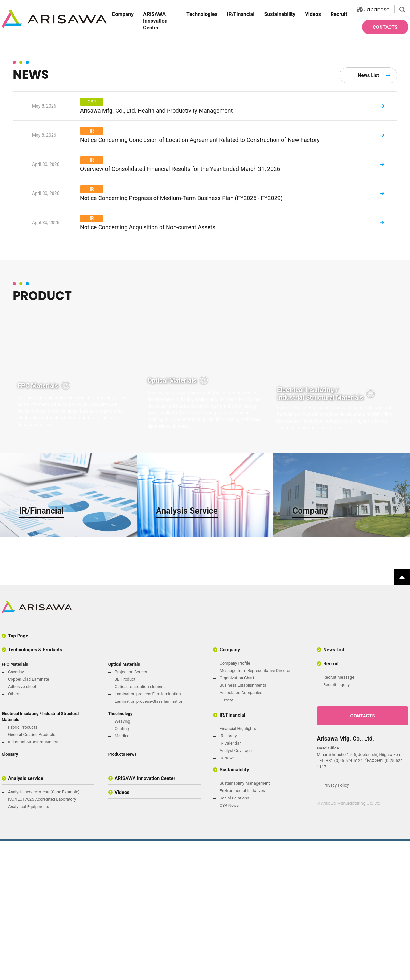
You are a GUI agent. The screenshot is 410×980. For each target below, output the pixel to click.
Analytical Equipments (29, 946)
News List (368, 218)
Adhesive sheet (22, 826)
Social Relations (234, 937)
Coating (122, 868)
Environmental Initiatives (242, 930)
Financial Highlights (238, 868)
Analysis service (26, 918)
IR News (227, 897)
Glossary (10, 893)
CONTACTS (385, 27)
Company (123, 14)
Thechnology (120, 853)
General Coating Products (32, 874)
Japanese (373, 9)
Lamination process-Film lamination (148, 833)
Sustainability (280, 14)
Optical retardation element (140, 826)
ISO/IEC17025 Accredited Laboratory (42, 939)
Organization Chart (237, 817)
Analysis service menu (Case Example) (44, 931)
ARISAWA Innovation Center (155, 21)
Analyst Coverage (236, 890)
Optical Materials (124, 803)
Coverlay (16, 811)
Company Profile (235, 802)
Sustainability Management (245, 923)
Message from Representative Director (255, 810)
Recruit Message (339, 817)
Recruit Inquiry (336, 824)
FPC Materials (15, 803)
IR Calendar (230, 883)
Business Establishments (243, 825)
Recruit (339, 14)
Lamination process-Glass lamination (149, 841)
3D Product (125, 818)
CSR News (229, 945)
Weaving (123, 860)
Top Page (18, 775)
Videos (313, 14)
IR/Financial (241, 14)
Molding (122, 875)
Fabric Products (23, 867)
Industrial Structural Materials (35, 881)
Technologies (202, 14)
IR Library (228, 875)
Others (14, 833)
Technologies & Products (35, 789)
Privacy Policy (336, 924)
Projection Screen (131, 811)
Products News (122, 893)
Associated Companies (241, 832)
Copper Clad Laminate (29, 818)
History (226, 839)
